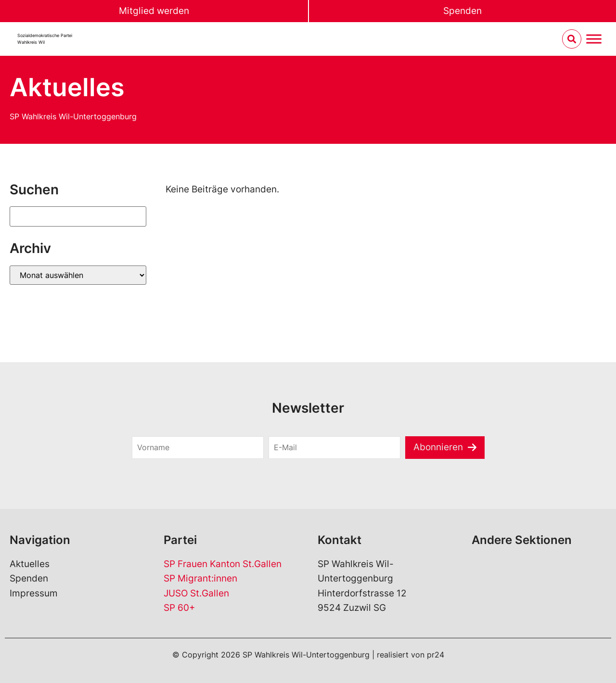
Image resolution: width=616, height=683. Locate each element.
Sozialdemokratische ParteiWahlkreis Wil (45, 39)
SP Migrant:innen (200, 578)
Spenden (462, 11)
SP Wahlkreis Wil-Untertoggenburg (73, 116)
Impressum (34, 593)
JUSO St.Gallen (196, 593)
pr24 (436, 655)
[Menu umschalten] (594, 39)
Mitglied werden (154, 11)
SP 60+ (180, 608)
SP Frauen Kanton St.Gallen (223, 564)
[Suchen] (78, 216)
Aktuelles (30, 564)
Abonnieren (438, 447)
